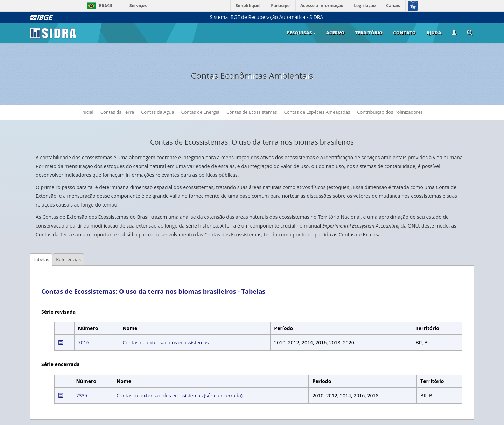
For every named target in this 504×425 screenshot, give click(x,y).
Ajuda (434, 33)
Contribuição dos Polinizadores (390, 112)
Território (369, 33)
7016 (84, 343)
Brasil (99, 6)
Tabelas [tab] (41, 259)
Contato (404, 33)
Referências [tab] (68, 259)
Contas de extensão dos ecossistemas (166, 343)
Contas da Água (157, 112)
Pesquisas (301, 33)
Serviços (138, 5)
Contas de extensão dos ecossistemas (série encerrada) (180, 395)
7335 (82, 395)
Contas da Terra (117, 112)
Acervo (335, 33)
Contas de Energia (200, 112)
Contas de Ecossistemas (252, 112)
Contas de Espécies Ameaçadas (319, 112)
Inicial (87, 112)
